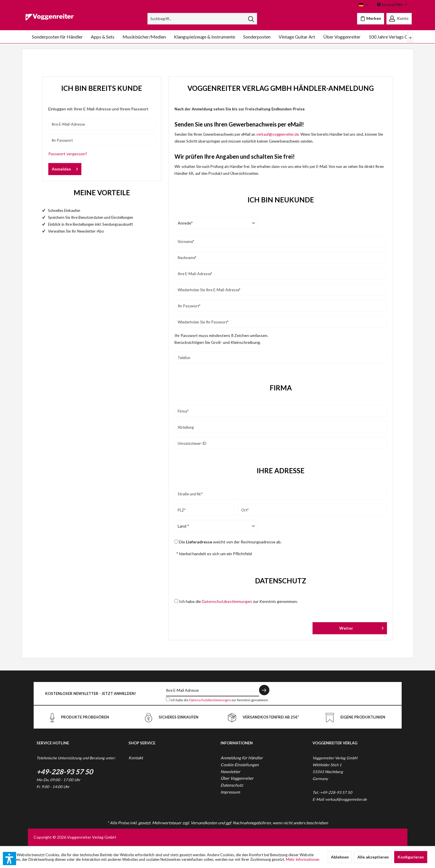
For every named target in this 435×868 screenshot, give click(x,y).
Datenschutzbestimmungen (227, 601)
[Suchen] (251, 19)
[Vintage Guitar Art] (297, 37)
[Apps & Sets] (103, 37)
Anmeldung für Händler (242, 758)
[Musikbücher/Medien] (144, 37)
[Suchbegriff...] (202, 19)
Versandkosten (204, 823)
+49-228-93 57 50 (65, 772)
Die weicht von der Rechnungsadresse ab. (230, 542)
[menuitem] (202, 19)
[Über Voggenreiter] (342, 37)
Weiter (361, 627)
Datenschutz (232, 785)
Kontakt (136, 758)
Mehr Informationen (303, 859)
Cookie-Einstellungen (240, 765)
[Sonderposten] (257, 37)
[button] (9, 859)
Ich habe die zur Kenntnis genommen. (238, 601)
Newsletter (230, 772)
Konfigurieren (411, 857)
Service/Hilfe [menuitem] (390, 5)
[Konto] (399, 19)
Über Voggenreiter (237, 778)
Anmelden (65, 168)
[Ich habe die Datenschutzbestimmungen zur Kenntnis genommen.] (168, 699)
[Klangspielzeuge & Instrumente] (205, 37)
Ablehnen (340, 857)
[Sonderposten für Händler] (57, 37)
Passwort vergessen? (68, 154)
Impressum (230, 792)
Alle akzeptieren (373, 857)
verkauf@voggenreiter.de (277, 134)
